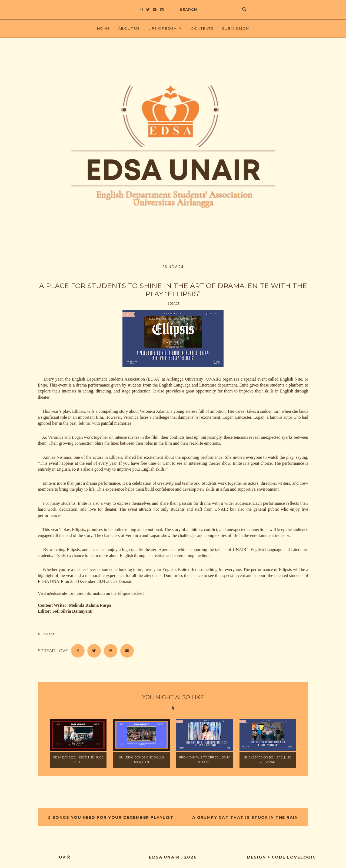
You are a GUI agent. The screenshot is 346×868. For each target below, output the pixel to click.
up (65, 857)
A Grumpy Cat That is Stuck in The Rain (244, 817)
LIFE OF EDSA (163, 28)
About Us (129, 28)
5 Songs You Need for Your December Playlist (112, 817)
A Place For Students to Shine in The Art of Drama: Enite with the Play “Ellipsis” (173, 290)
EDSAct (174, 303)
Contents (202, 28)
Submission (235, 28)
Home (103, 28)
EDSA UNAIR (164, 857)
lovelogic (302, 857)
